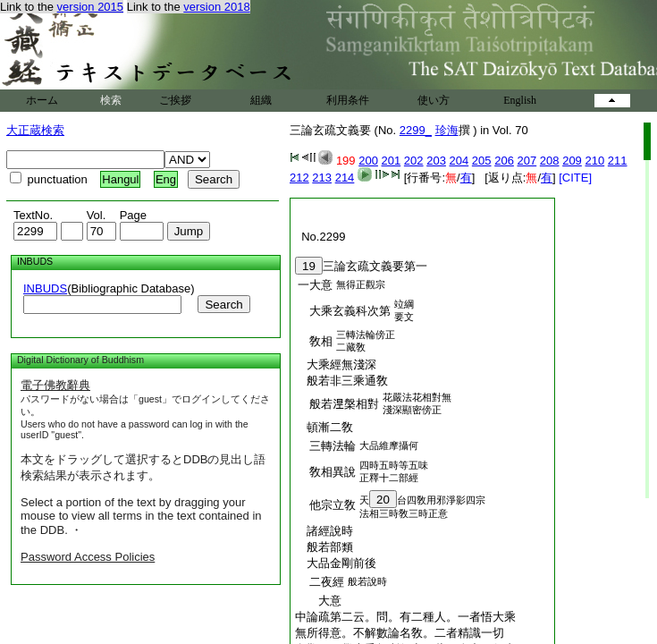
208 (550, 161)
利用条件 (348, 100)
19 (309, 266)
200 (368, 161)
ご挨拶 (175, 100)
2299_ (416, 130)
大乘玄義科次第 (344, 311)
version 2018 (216, 7)
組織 (261, 100)
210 (594, 161)
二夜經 (321, 582)
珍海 (447, 130)
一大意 (315, 285)
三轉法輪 (327, 446)
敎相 (315, 341)
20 (383, 500)
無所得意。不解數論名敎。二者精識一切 (400, 633)
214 (345, 178)
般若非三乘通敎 (341, 381)
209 (572, 161)
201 (392, 161)
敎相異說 (327, 472)
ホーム (42, 100)
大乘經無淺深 (336, 364)
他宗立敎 (327, 505)
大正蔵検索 (35, 130)
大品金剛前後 (336, 563)
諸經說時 (324, 531)
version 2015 (90, 7)
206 (504, 161)
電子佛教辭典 (55, 385)
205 (482, 161)
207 (527, 161)
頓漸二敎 (324, 427)
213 (322, 178)
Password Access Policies (88, 557)
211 (618, 161)
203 (436, 161)
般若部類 (324, 547)
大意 (318, 601)
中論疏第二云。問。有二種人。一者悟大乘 (405, 617)
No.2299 (320, 237)
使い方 (434, 100)
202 (414, 161)
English (520, 100)
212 (299, 178)
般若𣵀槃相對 (338, 404)
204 (459, 161)
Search (223, 305)
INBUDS (45, 288)
